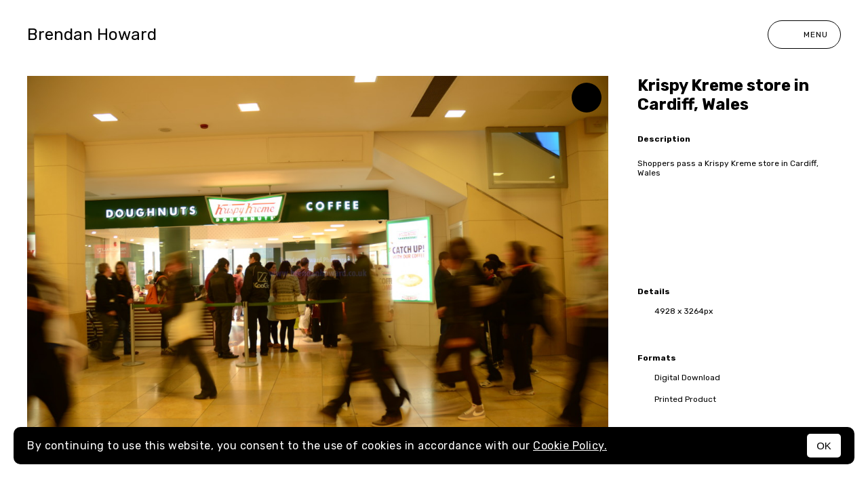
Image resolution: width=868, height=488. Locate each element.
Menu (804, 35)
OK (824, 446)
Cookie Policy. (570, 446)
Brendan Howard (92, 35)
